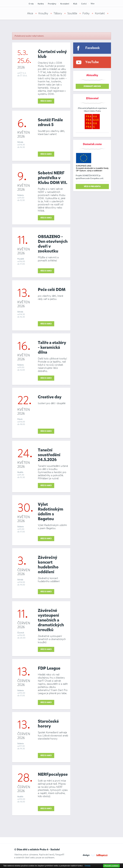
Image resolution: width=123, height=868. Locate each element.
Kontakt (100, 13)
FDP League (49, 668)
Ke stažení (65, 4)
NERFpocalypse (53, 775)
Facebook (92, 48)
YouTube (92, 62)
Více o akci (46, 101)
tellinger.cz (102, 855)
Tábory (58, 13)
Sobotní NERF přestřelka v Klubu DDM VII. (53, 178)
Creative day (50, 397)
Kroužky (43, 13)
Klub (75, 4)
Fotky (86, 13)
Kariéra (41, 4)
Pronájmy (52, 4)
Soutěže (72, 13)
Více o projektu (92, 187)
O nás (31, 4)
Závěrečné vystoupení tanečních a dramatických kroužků (51, 620)
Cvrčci (84, 4)
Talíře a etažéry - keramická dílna (52, 348)
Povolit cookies (111, 866)
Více (92, 4)
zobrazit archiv (92, 86)
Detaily (88, 866)
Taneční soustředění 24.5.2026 (49, 455)
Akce (30, 13)
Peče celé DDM (52, 290)
